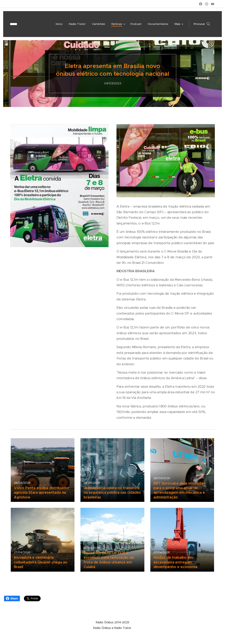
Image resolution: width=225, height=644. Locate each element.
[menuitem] (32, 24)
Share (12, 598)
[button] (202, 24)
